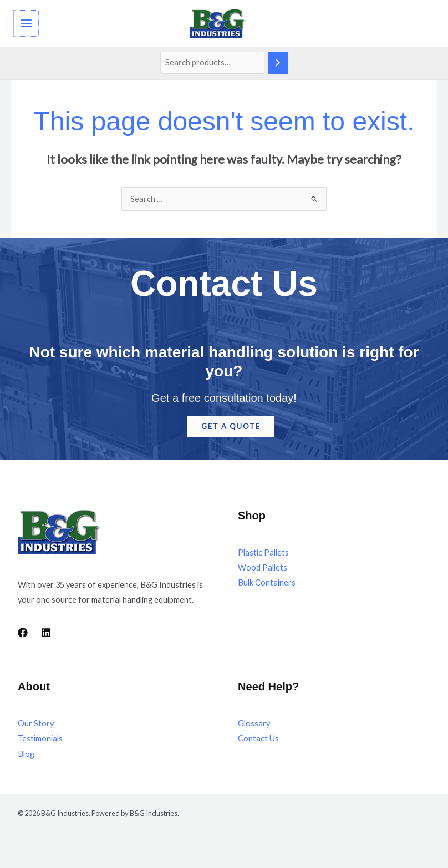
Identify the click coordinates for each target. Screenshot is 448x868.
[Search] (278, 67)
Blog (26, 757)
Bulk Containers (267, 586)
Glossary (254, 727)
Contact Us (258, 742)
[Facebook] (23, 636)
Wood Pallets (263, 571)
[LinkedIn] (46, 636)
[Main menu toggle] (26, 25)
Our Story (36, 727)
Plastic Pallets (263, 556)
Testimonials (40, 742)
